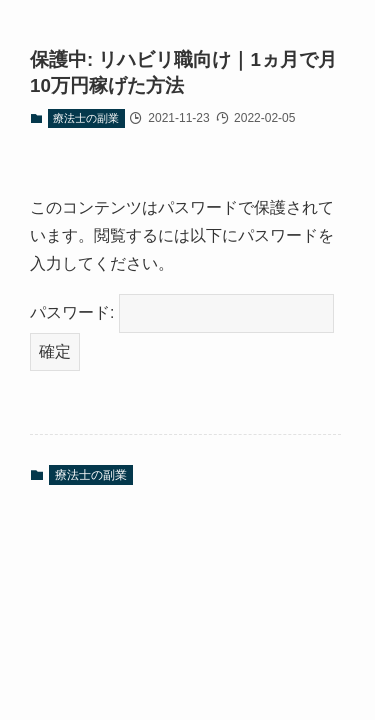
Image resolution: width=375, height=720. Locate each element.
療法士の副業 (86, 118)
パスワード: (183, 312)
